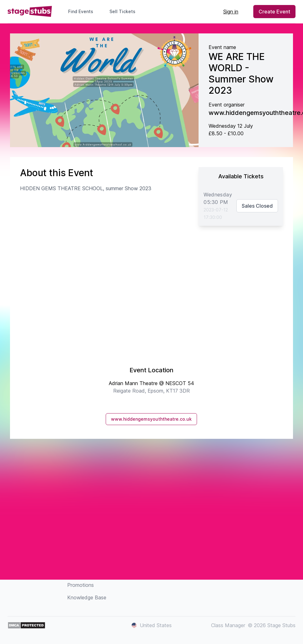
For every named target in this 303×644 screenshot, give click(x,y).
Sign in (231, 12)
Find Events (81, 11)
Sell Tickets (125, 11)
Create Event (274, 12)
